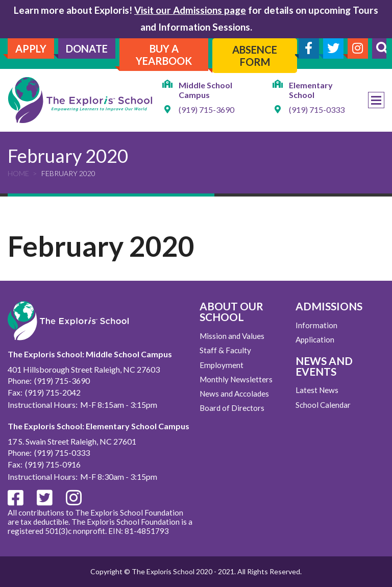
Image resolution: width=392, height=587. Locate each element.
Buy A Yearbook (164, 55)
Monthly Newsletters (236, 379)
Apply (31, 48)
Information (316, 325)
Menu (376, 100)
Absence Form (255, 56)
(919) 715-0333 (317, 109)
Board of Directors (232, 408)
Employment (222, 365)
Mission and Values (232, 336)
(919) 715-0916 (53, 464)
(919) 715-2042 (53, 392)
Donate (87, 48)
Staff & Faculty (225, 350)
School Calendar (323, 405)
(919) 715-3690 (206, 109)
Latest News (317, 390)
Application (315, 339)
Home (18, 173)
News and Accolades (234, 394)
